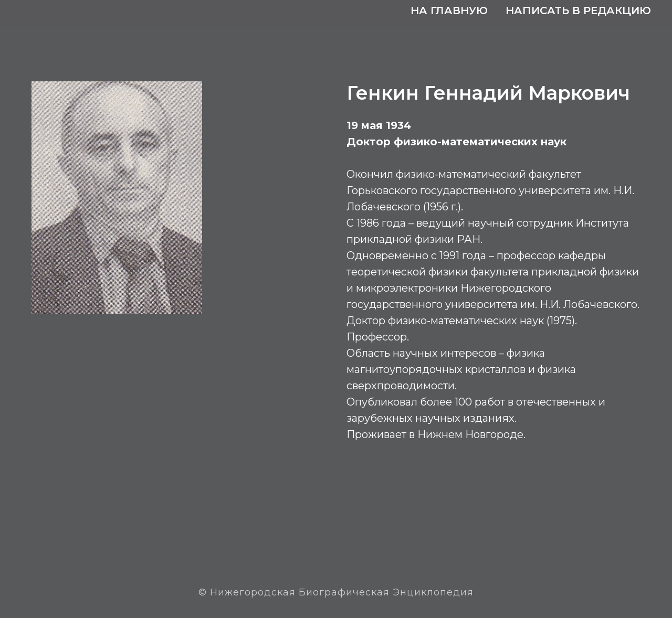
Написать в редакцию (578, 10)
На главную (449, 10)
